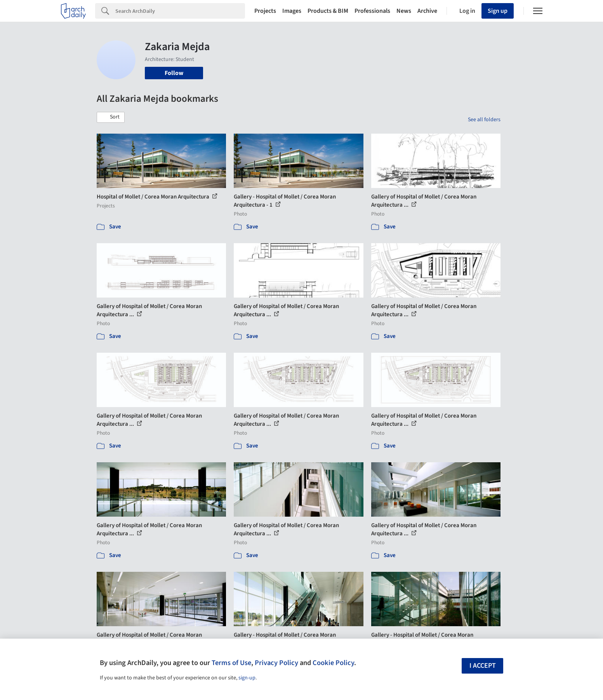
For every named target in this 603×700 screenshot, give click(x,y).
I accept (483, 666)
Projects (265, 11)
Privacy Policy (276, 663)
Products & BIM (328, 11)
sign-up (247, 678)
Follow (174, 73)
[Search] (180, 11)
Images (292, 11)
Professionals (372, 11)
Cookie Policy (333, 663)
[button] (111, 117)
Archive (427, 11)
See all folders (484, 120)
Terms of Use (231, 663)
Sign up (498, 11)
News (404, 11)
